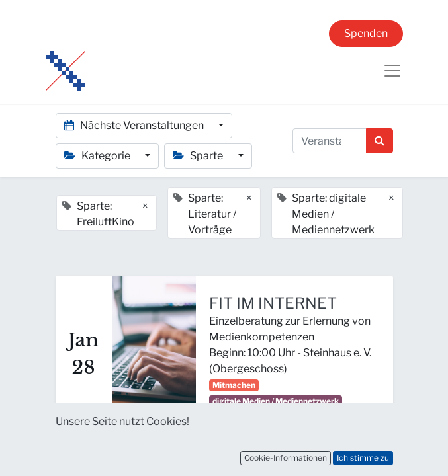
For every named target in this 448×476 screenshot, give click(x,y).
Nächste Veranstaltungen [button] (135, 125)
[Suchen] (380, 141)
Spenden (366, 33)
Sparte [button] (199, 156)
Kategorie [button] (98, 156)
